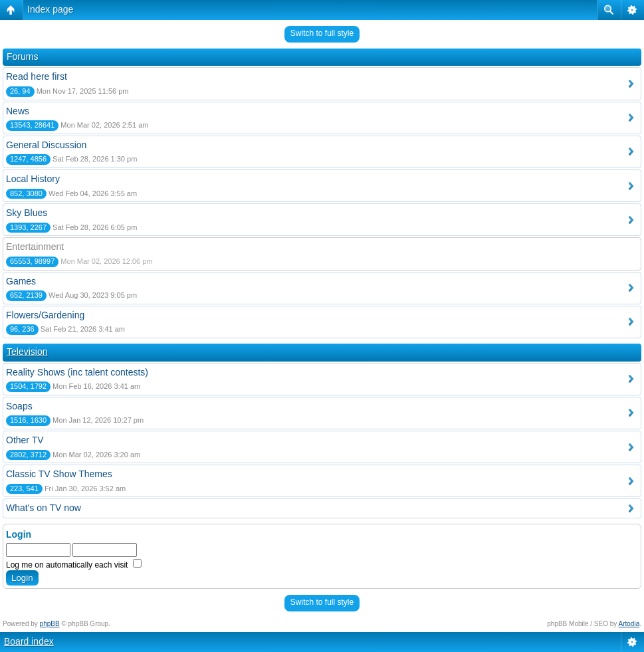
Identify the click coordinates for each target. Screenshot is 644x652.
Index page (50, 9)
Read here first (37, 76)
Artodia (629, 624)
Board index (29, 641)
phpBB (50, 624)
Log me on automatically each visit (74, 565)
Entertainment (35, 247)
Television (27, 352)
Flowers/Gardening (45, 315)
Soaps (19, 406)
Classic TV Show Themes (59, 474)
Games (21, 281)
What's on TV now (44, 508)
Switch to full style (322, 33)
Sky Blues (27, 213)
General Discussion (46, 145)
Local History (33, 179)
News (18, 111)
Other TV (25, 440)
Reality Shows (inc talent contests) (77, 372)
